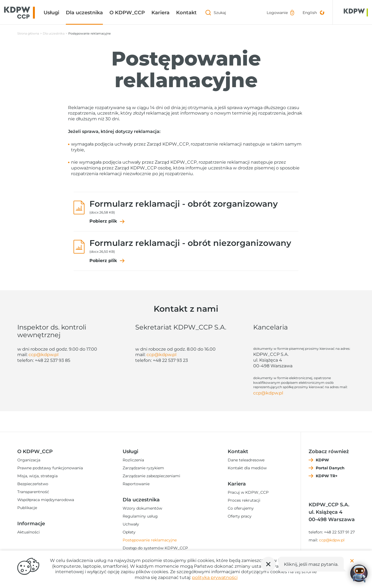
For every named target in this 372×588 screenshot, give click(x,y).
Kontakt (186, 13)
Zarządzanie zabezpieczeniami (151, 476)
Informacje (31, 524)
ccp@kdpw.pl (43, 355)
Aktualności (29, 532)
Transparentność (33, 492)
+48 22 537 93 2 (169, 360)
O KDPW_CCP (127, 13)
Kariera (160, 13)
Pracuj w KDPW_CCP (248, 492)
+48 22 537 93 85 (53, 360)
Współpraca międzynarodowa (46, 500)
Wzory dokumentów (142, 508)
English (310, 13)
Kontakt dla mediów (247, 468)
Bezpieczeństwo (33, 484)
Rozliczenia (133, 460)
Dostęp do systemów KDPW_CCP (155, 548)
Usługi (51, 13)
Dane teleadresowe (246, 460)
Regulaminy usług (140, 516)
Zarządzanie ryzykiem (143, 468)
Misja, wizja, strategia (37, 476)
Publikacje (27, 508)
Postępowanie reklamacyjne (150, 540)
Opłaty (129, 532)
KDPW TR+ (327, 476)
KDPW (322, 460)
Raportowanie (136, 484)
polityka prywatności (215, 577)
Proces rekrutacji (244, 500)
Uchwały (131, 524)
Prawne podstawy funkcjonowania (50, 468)
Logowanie (277, 13)
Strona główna (28, 33)
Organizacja (29, 460)
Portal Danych (330, 468)
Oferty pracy (240, 516)
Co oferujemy (241, 508)
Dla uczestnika (84, 13)
